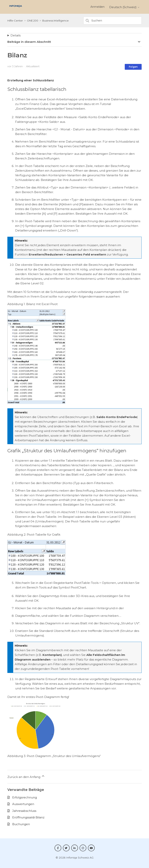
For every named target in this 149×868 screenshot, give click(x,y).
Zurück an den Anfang (26, 776)
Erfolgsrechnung (25, 797)
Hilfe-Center (15, 21)
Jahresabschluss (24, 811)
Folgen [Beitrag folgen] (133, 67)
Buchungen (21, 824)
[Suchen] (113, 21)
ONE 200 (33, 21)
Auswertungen (23, 804)
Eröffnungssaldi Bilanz (28, 817)
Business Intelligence (55, 21)
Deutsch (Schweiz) (124, 7)
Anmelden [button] (97, 7)
